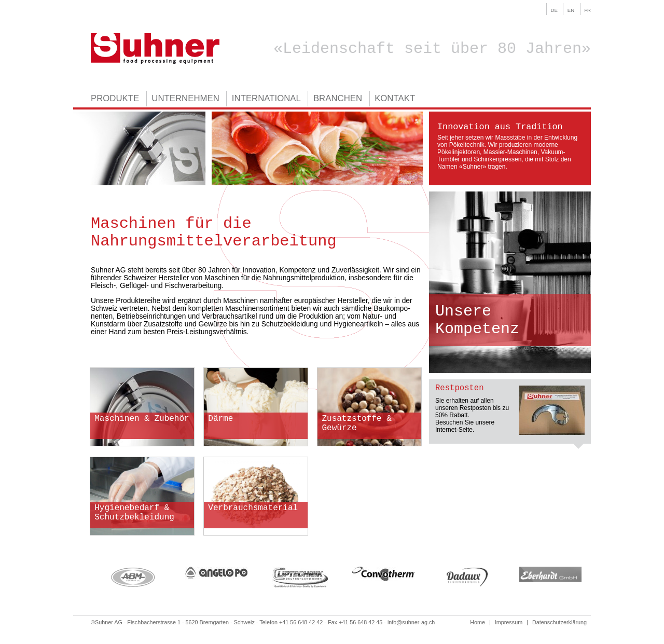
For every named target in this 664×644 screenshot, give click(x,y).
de (554, 10)
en (571, 10)
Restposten (460, 388)
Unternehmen (185, 99)
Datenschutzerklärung (559, 622)
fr (587, 10)
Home (478, 622)
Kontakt (395, 99)
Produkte (115, 99)
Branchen (338, 99)
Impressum (509, 622)
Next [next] (599, 577)
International (266, 99)
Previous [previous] (83, 577)
